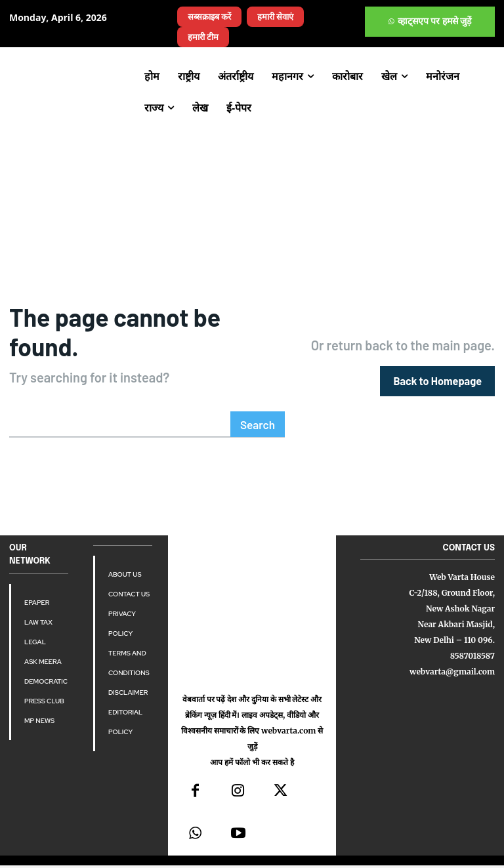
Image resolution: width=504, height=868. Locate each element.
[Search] (259, 393)
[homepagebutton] (438, 365)
